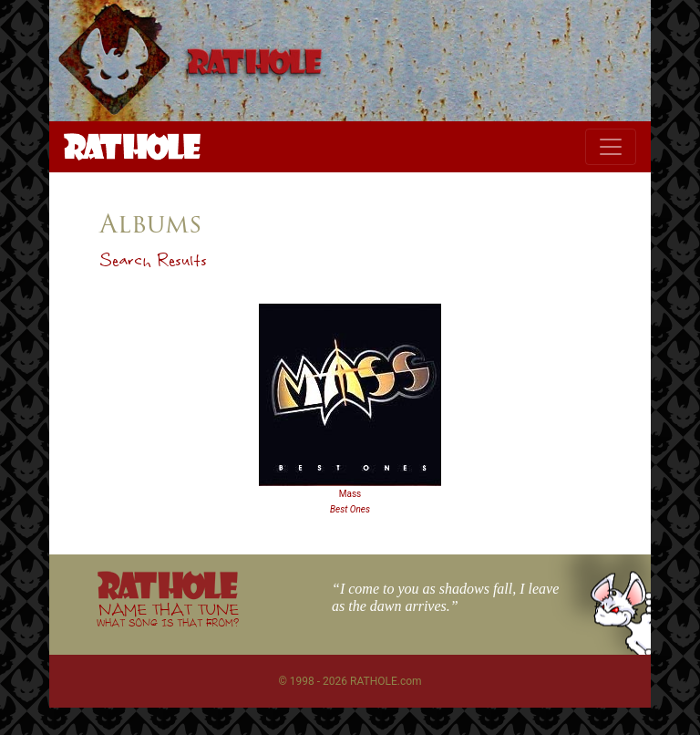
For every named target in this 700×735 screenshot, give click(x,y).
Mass (350, 494)
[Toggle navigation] (611, 147)
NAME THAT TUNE (168, 614)
